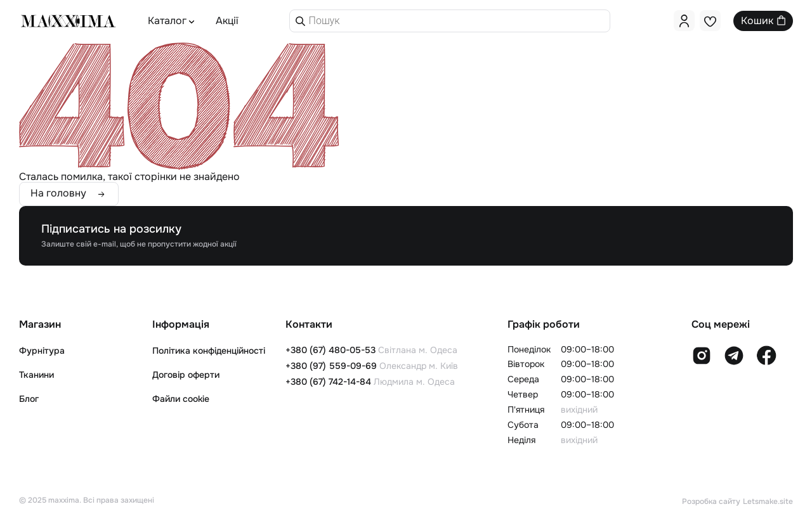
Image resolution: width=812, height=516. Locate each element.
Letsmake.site (768, 501)
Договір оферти (186, 375)
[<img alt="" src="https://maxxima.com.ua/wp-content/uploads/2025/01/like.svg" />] (710, 21)
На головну (58, 194)
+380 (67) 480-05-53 (331, 350)
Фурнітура (42, 351)
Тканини (36, 375)
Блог (29, 399)
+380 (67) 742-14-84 (328, 382)
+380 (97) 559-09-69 (331, 366)
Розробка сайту (711, 501)
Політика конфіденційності (209, 351)
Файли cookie (181, 399)
